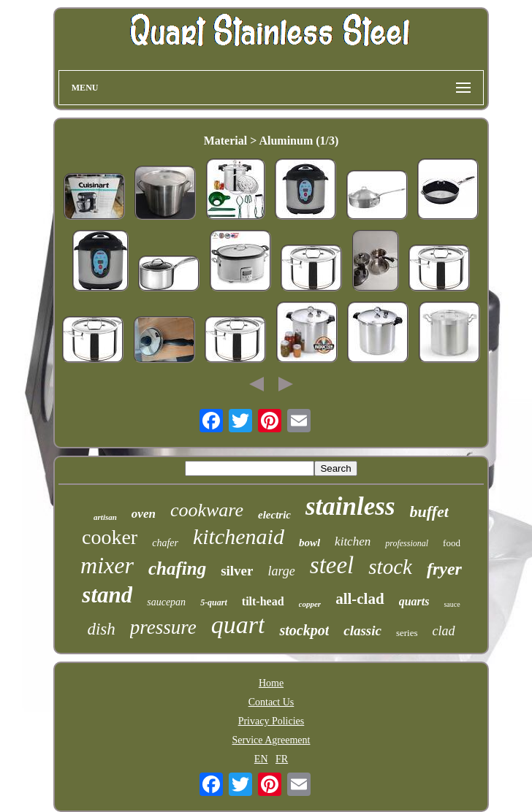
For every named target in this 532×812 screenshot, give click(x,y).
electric (274, 515)
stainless (350, 506)
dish (101, 629)
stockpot (304, 630)
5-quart (214, 602)
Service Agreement (271, 740)
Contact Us (271, 702)
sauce (452, 604)
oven (144, 514)
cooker (110, 537)
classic (362, 631)
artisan (105, 517)
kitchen (353, 541)
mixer (107, 565)
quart (238, 625)
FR (282, 759)
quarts (414, 601)
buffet (429, 512)
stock (390, 567)
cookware (207, 510)
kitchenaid (239, 536)
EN (261, 759)
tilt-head (263, 601)
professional (407, 543)
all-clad (360, 599)
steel (332, 565)
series (407, 633)
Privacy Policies (271, 721)
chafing (177, 568)
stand (107, 595)
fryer (444, 569)
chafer (165, 543)
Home (271, 683)
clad (444, 631)
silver (237, 571)
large (281, 571)
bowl (309, 543)
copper (310, 604)
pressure (163, 627)
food (452, 543)
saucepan (166, 602)
